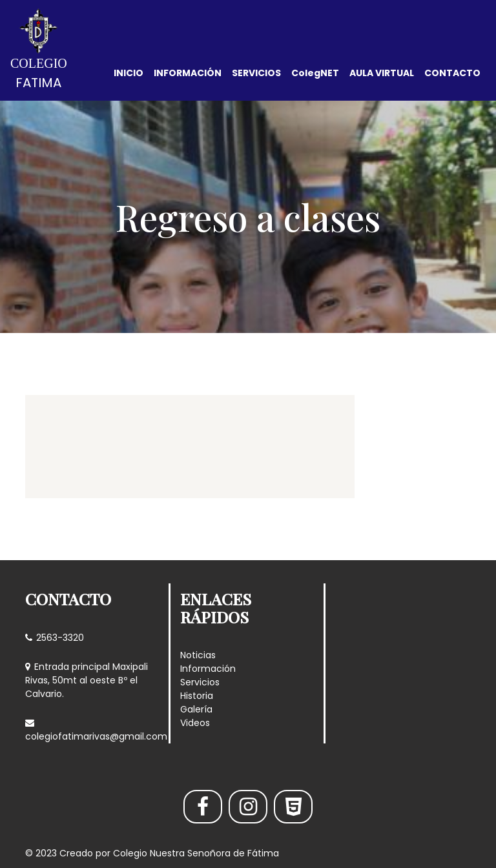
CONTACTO (452, 73)
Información (208, 669)
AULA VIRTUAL (382, 73)
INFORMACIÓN (188, 73)
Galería (196, 709)
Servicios (200, 682)
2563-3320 (55, 638)
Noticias (198, 655)
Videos (195, 723)
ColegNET (315, 73)
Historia (197, 696)
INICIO (129, 73)
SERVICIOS (256, 73)
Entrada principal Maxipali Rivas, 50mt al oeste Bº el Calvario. (87, 680)
